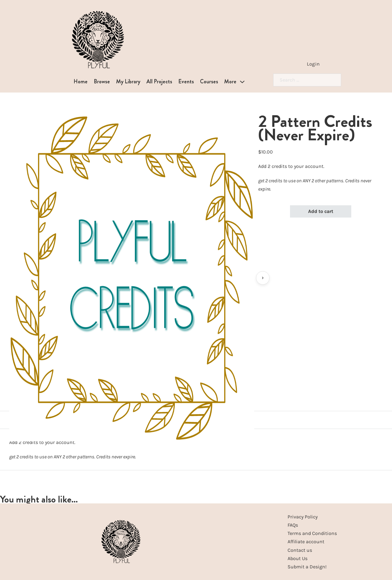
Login (313, 64)
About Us (298, 558)
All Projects (159, 82)
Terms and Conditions (312, 533)
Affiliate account (306, 542)
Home (81, 82)
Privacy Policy (303, 517)
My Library (128, 82)
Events (186, 82)
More (230, 82)
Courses (209, 82)
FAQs (293, 525)
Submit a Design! (307, 567)
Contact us (300, 550)
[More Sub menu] (242, 82)
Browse (102, 82)
